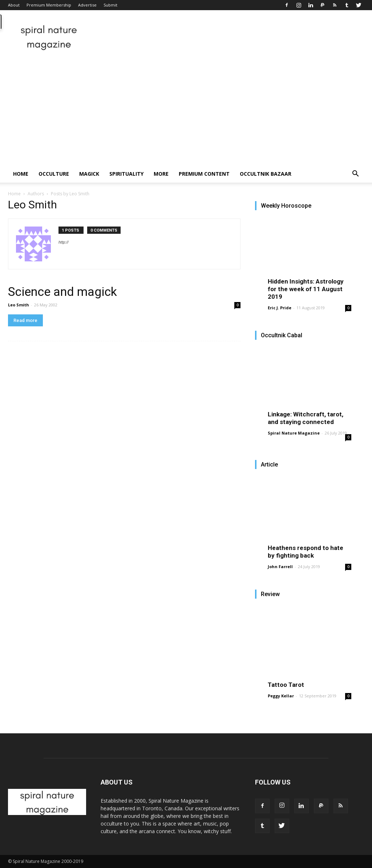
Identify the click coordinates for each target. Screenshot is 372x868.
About (14, 5)
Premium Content (204, 174)
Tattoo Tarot (286, 685)
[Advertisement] (186, 111)
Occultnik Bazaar (266, 174)
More (161, 174)
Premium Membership (49, 5)
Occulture (54, 174)
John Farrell (280, 567)
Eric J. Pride (280, 308)
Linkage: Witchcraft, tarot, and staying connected (306, 418)
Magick (89, 174)
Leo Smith (19, 305)
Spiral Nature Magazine (294, 433)
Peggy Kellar (281, 696)
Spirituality (126, 174)
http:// (64, 242)
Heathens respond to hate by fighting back (306, 552)
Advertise (87, 5)
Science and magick (62, 292)
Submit (110, 5)
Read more (25, 320)
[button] (355, 174)
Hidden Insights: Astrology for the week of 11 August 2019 (306, 289)
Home (21, 174)
